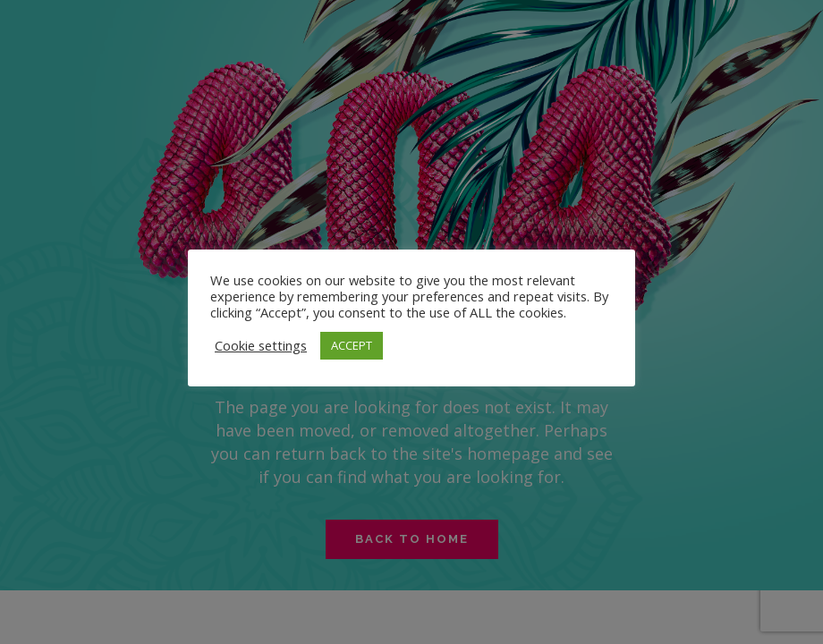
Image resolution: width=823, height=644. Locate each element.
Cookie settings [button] (261, 345)
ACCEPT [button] (352, 345)
